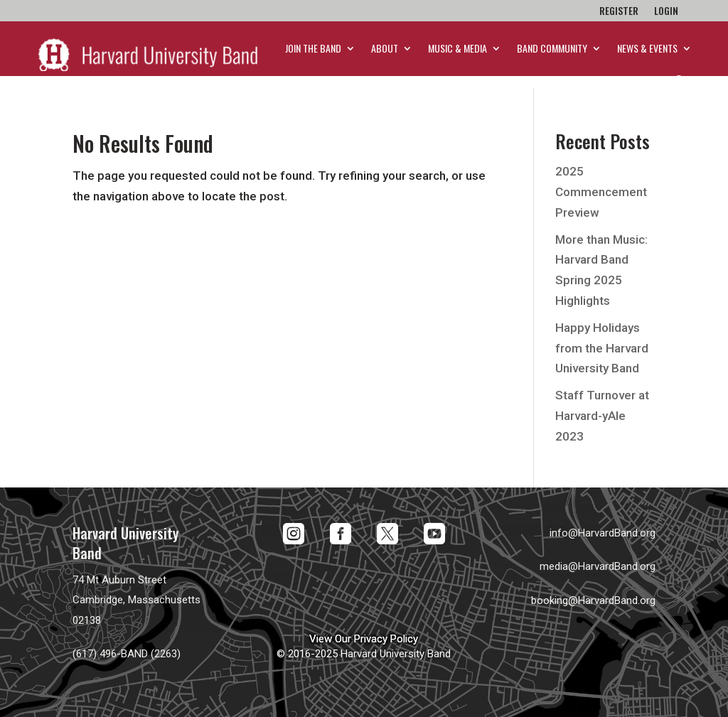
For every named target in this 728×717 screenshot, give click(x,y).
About (385, 48)
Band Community (552, 48)
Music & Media (457, 48)
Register (619, 12)
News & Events (647, 48)
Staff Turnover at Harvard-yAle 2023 (602, 416)
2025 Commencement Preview (601, 192)
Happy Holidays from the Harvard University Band (602, 348)
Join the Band (313, 48)
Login (666, 12)
